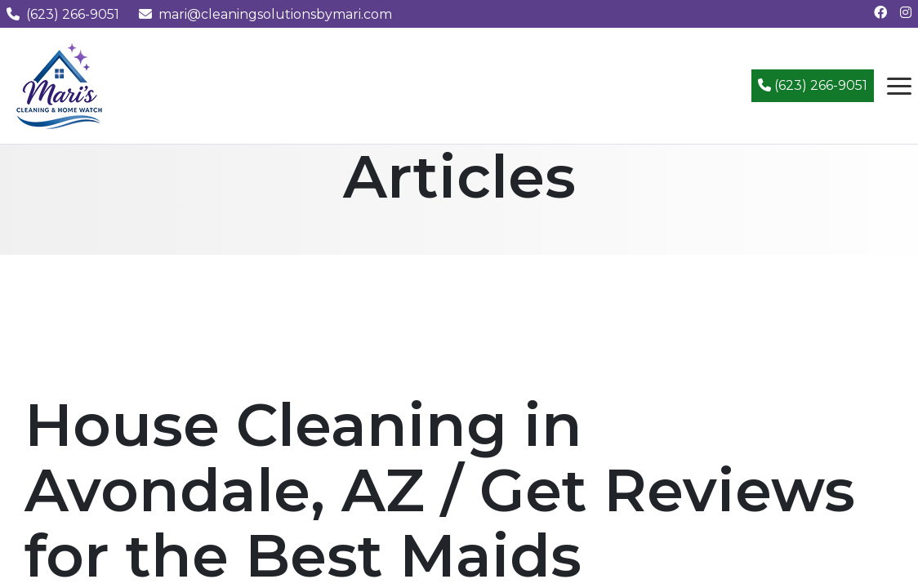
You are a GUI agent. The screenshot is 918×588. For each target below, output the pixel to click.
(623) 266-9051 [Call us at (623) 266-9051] (63, 14)
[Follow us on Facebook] (880, 13)
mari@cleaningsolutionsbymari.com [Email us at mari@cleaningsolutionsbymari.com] (265, 14)
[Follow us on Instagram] (906, 13)
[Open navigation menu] (899, 86)
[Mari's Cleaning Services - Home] (60, 85)
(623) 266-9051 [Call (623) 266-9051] (813, 85)
